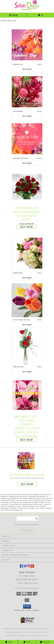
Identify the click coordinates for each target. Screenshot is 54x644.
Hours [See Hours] (45, 642)
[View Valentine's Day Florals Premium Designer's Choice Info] (27, 139)
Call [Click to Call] (9, 642)
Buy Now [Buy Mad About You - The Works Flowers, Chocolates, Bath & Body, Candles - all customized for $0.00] (27, 440)
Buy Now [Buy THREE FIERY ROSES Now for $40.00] (27, 372)
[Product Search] (27, 518)
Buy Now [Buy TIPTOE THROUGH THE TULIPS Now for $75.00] (27, 325)
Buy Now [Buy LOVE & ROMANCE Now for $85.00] (27, 116)
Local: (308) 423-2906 (27, 583)
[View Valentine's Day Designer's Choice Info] (27, 45)
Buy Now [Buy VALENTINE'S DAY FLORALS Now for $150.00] (27, 163)
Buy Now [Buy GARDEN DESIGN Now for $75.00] (27, 278)
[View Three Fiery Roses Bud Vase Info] (27, 347)
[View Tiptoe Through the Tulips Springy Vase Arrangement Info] (27, 300)
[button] (27, 607)
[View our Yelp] (33, 567)
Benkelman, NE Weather (16, 632)
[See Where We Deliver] (27, 530)
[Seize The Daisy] (27, 10)
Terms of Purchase (28, 636)
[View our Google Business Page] (25, 567)
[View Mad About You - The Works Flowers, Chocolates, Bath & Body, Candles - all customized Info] (27, 395)
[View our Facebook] (21, 567)
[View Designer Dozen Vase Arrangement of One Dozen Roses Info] (27, 187)
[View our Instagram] (29, 567)
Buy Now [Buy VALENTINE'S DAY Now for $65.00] (27, 69)
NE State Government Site (37, 632)
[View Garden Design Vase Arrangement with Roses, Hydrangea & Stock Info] (27, 253)
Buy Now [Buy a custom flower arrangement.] (27, 484)
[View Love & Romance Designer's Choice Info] (27, 92)
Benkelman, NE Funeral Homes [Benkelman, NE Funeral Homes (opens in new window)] (16, 629)
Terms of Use (42, 636)
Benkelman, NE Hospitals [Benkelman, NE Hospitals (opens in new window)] (40, 629)
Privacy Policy (12, 636)
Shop (13, 15)
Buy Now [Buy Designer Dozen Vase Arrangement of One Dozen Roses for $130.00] (27, 227)
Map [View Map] (27, 642)
